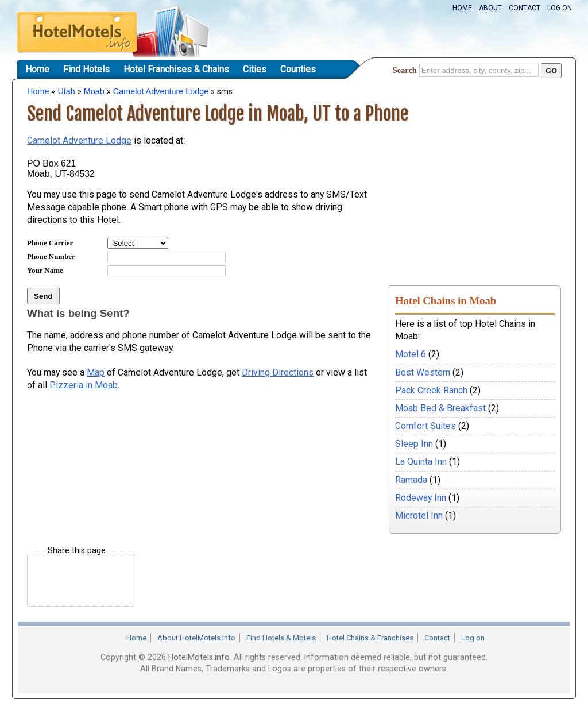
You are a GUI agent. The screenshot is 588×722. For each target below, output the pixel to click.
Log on (560, 8)
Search (405, 70)
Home (462, 8)
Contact (525, 8)
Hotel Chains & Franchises (370, 638)
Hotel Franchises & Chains (176, 69)
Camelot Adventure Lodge (161, 91)
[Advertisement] (475, 197)
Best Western (423, 372)
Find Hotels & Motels (281, 638)
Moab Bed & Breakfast (440, 408)
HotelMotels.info (199, 657)
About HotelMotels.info (196, 638)
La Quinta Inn (421, 462)
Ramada (411, 480)
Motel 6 (411, 354)
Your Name (45, 270)
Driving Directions (278, 372)
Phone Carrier (50, 243)
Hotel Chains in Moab (446, 301)
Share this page (77, 551)
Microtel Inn (419, 516)
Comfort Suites (425, 426)
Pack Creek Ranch (431, 390)
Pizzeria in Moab (84, 385)
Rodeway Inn (421, 498)
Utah (66, 91)
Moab (94, 91)
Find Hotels (86, 69)
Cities (255, 69)
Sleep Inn (414, 444)
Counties (298, 69)
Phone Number (51, 256)
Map (96, 372)
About (490, 8)
